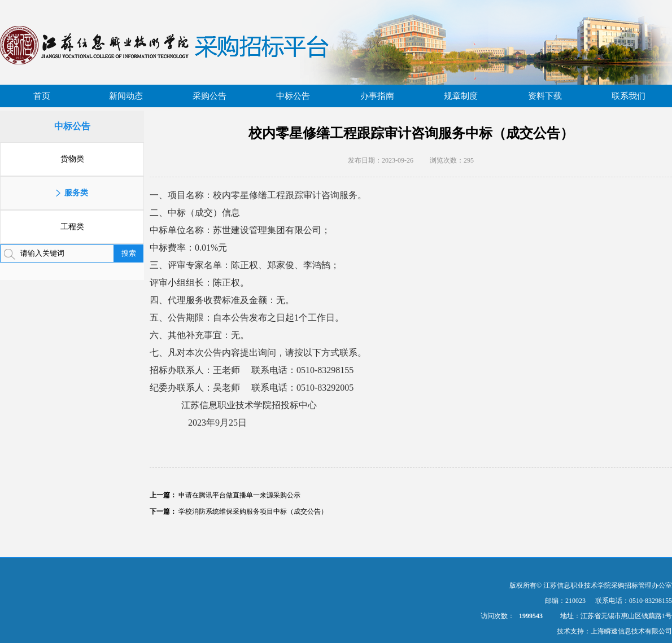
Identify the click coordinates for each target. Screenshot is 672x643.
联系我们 (629, 96)
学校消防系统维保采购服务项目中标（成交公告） (253, 511)
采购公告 (210, 96)
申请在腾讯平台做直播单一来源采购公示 (239, 495)
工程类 (72, 227)
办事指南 (377, 96)
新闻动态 (126, 96)
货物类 (72, 159)
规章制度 (461, 96)
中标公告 (293, 96)
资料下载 (545, 96)
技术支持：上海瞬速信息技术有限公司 (614, 631)
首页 (42, 96)
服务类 (76, 193)
